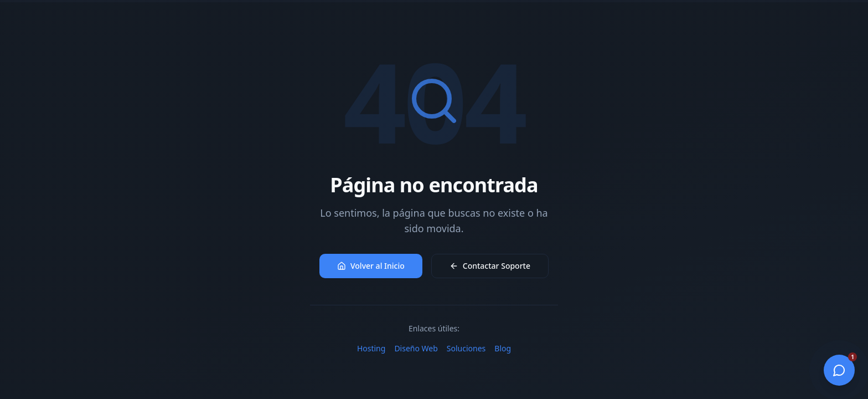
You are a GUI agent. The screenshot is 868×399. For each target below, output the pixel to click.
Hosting (371, 348)
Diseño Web (416, 348)
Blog (503, 348)
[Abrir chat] (839, 370)
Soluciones (466, 348)
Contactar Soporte (490, 266)
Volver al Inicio (371, 266)
